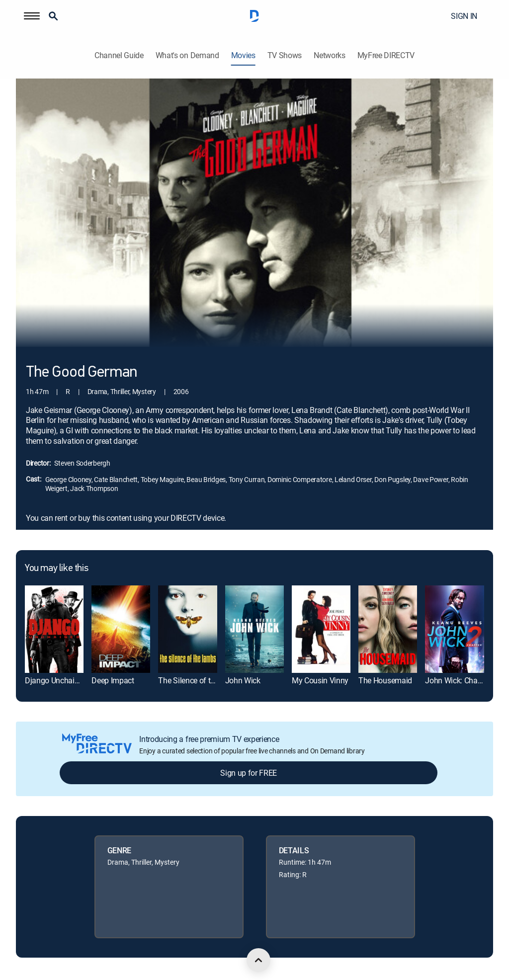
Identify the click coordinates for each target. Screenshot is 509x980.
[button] (32, 16)
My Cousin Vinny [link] (320, 680)
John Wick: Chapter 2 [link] (461, 680)
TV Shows (285, 55)
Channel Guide (119, 55)
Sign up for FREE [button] (249, 773)
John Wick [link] (243, 680)
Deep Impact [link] (113, 680)
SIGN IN (464, 16)
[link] (54, 629)
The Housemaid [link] (385, 680)
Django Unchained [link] (56, 680)
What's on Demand (187, 55)
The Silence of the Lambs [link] (201, 680)
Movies (243, 55)
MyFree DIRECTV (386, 55)
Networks (329, 55)
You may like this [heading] (56, 569)
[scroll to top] (258, 960)
